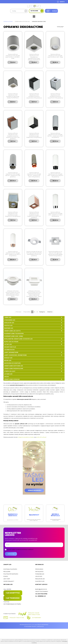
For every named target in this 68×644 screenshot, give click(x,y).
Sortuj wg (60, 27)
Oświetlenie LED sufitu (12, 331)
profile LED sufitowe (41, 437)
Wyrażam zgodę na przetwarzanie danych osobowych (20, 549)
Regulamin (7, 572)
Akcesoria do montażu (12, 363)
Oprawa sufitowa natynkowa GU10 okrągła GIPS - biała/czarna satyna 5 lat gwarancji (55, 175)
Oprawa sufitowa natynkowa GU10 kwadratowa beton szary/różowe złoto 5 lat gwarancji (13, 136)
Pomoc (6, 576)
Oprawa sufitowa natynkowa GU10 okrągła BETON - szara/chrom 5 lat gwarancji (13, 175)
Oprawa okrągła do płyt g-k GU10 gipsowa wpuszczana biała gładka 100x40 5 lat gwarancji (34, 254)
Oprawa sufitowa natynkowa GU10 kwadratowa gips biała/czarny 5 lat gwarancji (34, 135)
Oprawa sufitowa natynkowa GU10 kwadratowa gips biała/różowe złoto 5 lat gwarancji (34, 215)
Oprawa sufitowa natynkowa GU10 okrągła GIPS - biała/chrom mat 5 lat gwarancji (55, 214)
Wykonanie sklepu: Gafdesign (34, 626)
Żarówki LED (9, 328)
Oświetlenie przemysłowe (14, 369)
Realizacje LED (40, 579)
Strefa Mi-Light (10, 371)
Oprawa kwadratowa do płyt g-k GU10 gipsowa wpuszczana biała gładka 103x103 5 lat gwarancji (55, 254)
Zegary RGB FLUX (10, 347)
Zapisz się (11, 554)
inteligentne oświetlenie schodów (26, 437)
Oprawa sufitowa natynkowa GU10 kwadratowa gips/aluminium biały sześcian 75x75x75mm (34, 57)
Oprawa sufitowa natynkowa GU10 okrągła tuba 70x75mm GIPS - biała (55, 56)
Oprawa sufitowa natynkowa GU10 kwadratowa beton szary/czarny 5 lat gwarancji (34, 96)
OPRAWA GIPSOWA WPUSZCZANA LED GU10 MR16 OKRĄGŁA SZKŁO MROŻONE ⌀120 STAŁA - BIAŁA (13, 294)
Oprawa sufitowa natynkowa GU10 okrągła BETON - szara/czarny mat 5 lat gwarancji (55, 135)
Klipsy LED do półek (11, 342)
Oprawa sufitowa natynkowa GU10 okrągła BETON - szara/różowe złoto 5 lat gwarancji (34, 175)
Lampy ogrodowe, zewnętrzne (15, 355)
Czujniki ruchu (9, 350)
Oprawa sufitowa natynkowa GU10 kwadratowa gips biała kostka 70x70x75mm (13, 96)
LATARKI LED (8, 374)
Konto (62, 2)
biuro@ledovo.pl (41, 589)
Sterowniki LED (10, 320)
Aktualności (39, 572)
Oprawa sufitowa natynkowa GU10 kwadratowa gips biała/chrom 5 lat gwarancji (13, 214)
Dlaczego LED (40, 581)
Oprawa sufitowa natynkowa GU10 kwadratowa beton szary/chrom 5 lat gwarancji (55, 96)
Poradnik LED (40, 574)
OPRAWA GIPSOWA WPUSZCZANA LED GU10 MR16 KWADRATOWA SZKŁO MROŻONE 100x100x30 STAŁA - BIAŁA (34, 294)
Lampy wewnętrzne (11, 352)
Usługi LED (39, 576)
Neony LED (8, 360)
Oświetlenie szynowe (12, 379)
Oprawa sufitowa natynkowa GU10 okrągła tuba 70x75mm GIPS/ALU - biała (13, 56)
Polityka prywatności (11, 574)
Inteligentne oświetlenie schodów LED (18, 339)
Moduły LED (8, 358)
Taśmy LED (8, 317)
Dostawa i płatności (10, 569)
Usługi (6, 377)
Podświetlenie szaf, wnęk (14, 336)
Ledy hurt (7, 579)
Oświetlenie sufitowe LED (14, 366)
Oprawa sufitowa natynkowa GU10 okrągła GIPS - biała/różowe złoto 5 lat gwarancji (13, 254)
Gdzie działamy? (9, 581)
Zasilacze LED (9, 323)
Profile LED (8, 325)
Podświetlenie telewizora (14, 334)
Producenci (39, 569)
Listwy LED (8, 344)
